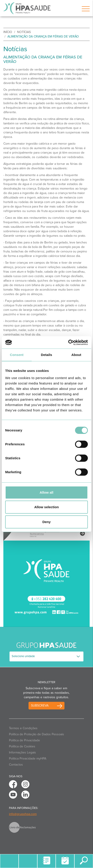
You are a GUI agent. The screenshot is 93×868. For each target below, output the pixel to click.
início (8, 32)
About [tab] (76, 355)
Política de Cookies (22, 746)
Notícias (24, 32)
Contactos (16, 765)
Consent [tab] (17, 355)
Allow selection (46, 507)
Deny (47, 522)
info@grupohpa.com (23, 814)
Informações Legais (22, 752)
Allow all (47, 492)
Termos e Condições (23, 728)
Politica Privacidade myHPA (28, 759)
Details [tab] (46, 355)
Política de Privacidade (24, 740)
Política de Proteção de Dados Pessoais (37, 734)
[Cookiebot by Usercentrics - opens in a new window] (68, 342)
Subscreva (40, 706)
